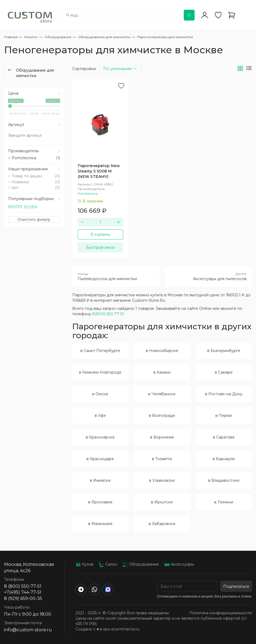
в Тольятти (162, 459)
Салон (108, 564)
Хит (36, 188)
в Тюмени (224, 502)
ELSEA (31, 207)
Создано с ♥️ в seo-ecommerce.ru (107, 629)
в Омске (100, 394)
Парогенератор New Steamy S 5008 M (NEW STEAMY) (99, 171)
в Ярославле (100, 502)
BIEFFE (15, 207)
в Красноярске (100, 437)
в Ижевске (100, 480)
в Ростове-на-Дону (224, 394)
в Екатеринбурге (224, 351)
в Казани (162, 372)
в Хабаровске (162, 524)
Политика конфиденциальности (221, 613)
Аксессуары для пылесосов (208, 276)
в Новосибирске (162, 351)
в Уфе (100, 416)
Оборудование (141, 564)
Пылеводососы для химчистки (116, 276)
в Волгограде (162, 416)
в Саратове (224, 437)
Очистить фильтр (34, 220)
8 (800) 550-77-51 (23, 586)
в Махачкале (100, 524)
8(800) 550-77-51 (108, 314)
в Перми (224, 416)
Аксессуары (179, 564)
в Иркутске (162, 502)
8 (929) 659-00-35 (23, 598)
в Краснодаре (100, 459)
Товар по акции (36, 176)
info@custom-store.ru (28, 630)
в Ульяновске (162, 480)
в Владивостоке (224, 480)
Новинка (36, 182)
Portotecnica (36, 158)
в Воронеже (162, 437)
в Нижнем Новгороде (100, 372)
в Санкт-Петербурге (100, 351)
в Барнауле (224, 459)
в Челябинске (162, 394)
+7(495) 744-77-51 (23, 592)
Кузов (84, 564)
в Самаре (224, 372)
